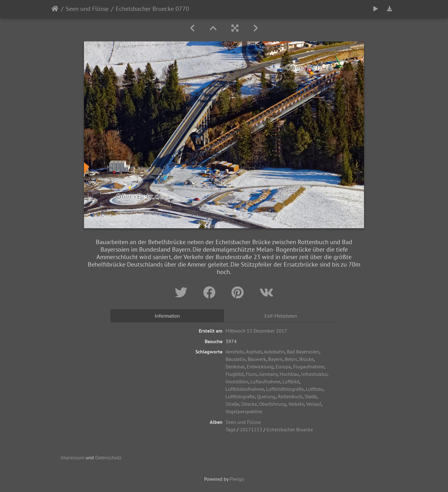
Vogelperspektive (244, 411)
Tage (231, 429)
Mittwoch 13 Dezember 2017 (256, 331)
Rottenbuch (290, 396)
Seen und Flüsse (87, 9)
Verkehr (296, 404)
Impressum (72, 457)
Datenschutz (108, 457)
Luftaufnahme (265, 381)
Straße (232, 404)
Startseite (55, 9)
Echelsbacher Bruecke (290, 429)
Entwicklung (260, 367)
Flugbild (235, 374)
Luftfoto (314, 389)
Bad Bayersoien (303, 352)
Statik (311, 396)
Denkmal (235, 367)
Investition (237, 381)
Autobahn (274, 352)
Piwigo (237, 479)
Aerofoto (235, 352)
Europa (283, 367)
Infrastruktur (314, 374)
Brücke (306, 359)
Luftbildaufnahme (245, 389)
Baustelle (236, 359)
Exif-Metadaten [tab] (281, 316)
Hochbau (289, 374)
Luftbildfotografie (285, 389)
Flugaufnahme (309, 367)
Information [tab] (167, 316)
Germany (268, 374)
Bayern (275, 359)
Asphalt (254, 352)
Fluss (251, 374)
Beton (291, 359)
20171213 (251, 429)
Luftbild (291, 381)
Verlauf (314, 404)
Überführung (273, 404)
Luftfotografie (240, 396)
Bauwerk (257, 359)
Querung (266, 396)
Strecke (249, 404)
